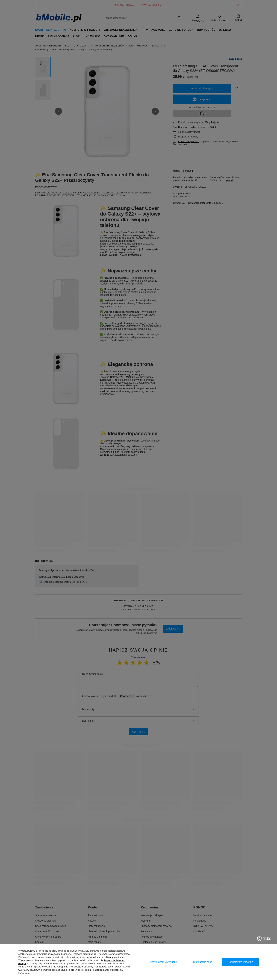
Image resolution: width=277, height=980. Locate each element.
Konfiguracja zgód (202, 962)
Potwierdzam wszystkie (241, 962)
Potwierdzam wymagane (163, 962)
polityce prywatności (114, 957)
